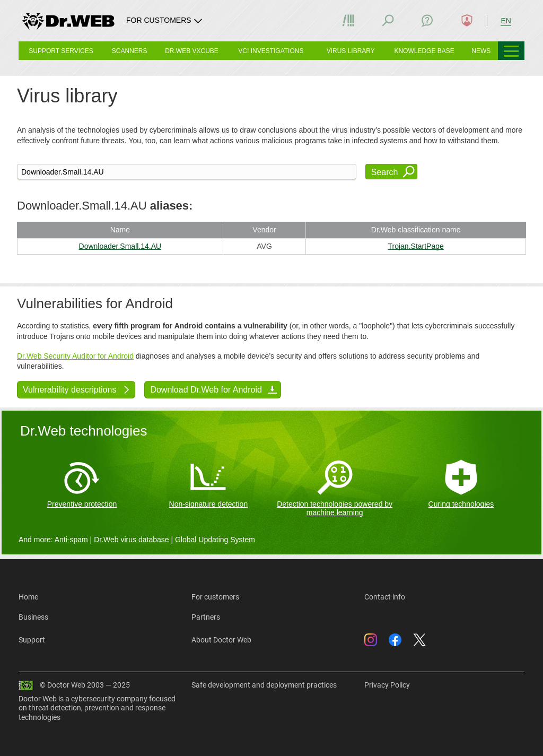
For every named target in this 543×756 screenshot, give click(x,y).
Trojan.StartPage (415, 246)
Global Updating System (215, 540)
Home (28, 597)
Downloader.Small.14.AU (120, 246)
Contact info (385, 597)
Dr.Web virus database (131, 540)
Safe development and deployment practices (264, 685)
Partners (206, 617)
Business (33, 617)
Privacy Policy (387, 685)
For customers (215, 597)
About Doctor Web (221, 640)
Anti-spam (71, 540)
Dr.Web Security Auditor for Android (75, 356)
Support (32, 640)
